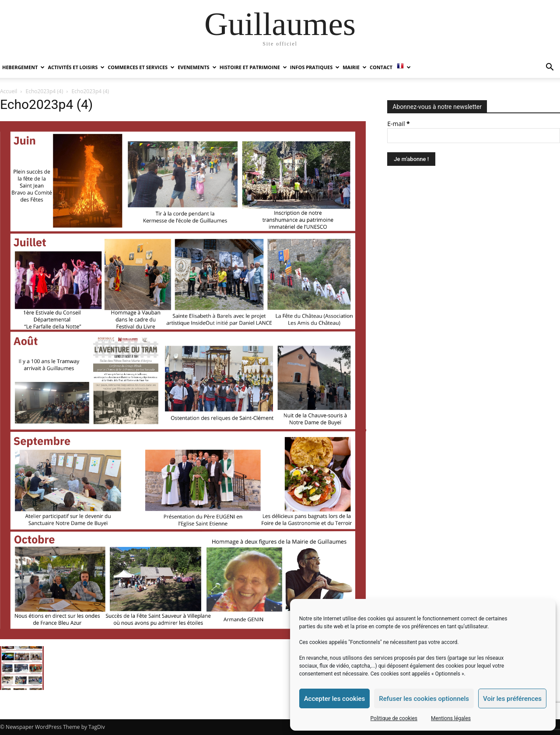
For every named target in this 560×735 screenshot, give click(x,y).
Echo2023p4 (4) (45, 91)
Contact (381, 67)
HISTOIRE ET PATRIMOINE (253, 67)
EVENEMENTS (197, 67)
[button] (549, 68)
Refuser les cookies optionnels (424, 699)
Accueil (9, 91)
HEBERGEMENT (23, 67)
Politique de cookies (394, 718)
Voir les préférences (512, 699)
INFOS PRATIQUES (315, 67)
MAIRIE (355, 67)
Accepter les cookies (335, 699)
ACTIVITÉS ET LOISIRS (76, 67)
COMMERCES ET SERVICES (141, 67)
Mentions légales (451, 718)
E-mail (398, 124)
